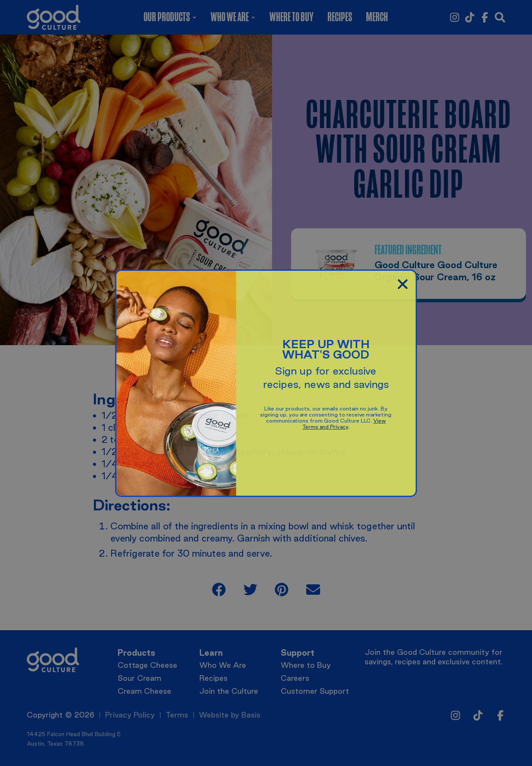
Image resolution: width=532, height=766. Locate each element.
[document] (266, 383)
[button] (403, 284)
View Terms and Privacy (344, 424)
